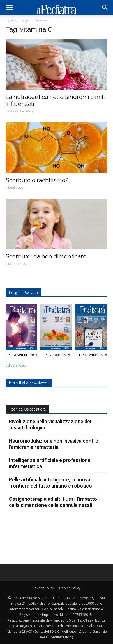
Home (11, 21)
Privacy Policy (43, 588)
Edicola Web (16, 365)
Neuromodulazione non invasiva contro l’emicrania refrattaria (54, 444)
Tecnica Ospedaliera (27, 409)
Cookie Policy (70, 588)
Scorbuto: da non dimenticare (46, 256)
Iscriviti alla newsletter (29, 383)
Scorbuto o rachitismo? (37, 180)
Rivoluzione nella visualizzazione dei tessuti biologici (50, 425)
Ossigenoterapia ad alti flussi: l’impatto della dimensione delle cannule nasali (53, 502)
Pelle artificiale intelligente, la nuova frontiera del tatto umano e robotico (50, 483)
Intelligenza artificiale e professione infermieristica (50, 463)
